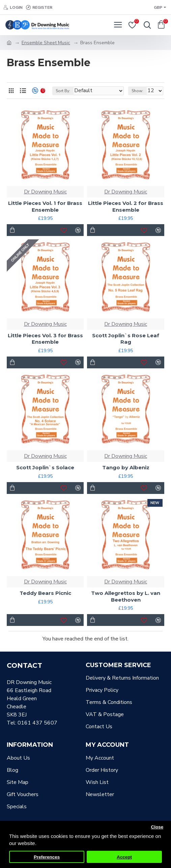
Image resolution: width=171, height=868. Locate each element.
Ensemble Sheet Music (46, 43)
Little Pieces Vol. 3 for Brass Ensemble (45, 339)
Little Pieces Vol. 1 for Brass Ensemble (45, 206)
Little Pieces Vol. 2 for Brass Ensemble (126, 206)
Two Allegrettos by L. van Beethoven (126, 596)
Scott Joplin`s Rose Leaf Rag (126, 339)
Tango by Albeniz (126, 467)
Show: (137, 91)
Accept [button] (124, 857)
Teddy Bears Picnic (45, 593)
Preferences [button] (47, 857)
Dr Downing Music (45, 192)
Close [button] (157, 827)
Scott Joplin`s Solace (45, 467)
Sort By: (63, 91)
